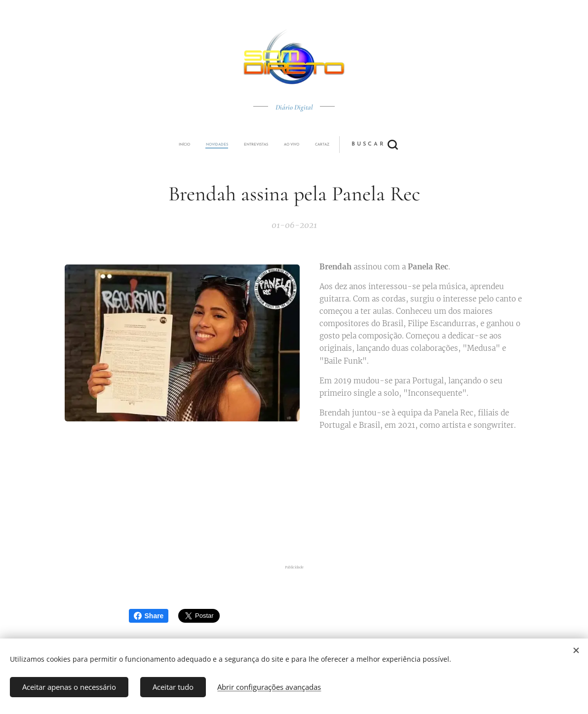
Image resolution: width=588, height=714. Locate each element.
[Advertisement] (294, 498)
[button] (331, 145)
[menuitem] (226, 145)
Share (149, 616)
